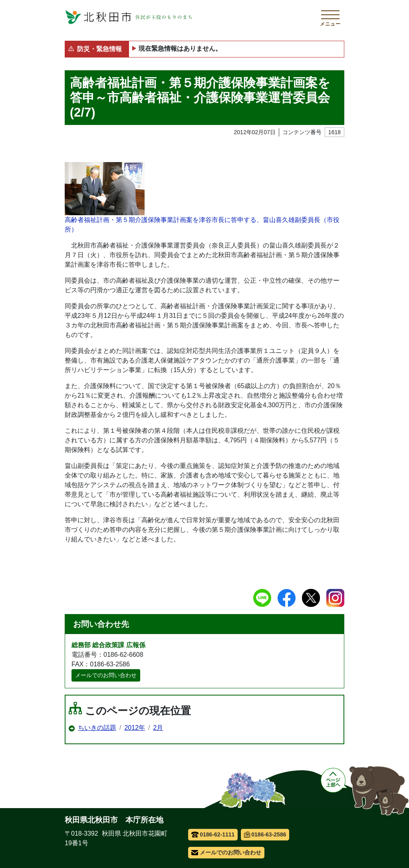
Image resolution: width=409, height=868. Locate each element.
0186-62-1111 (213, 834)
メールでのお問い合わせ (106, 675)
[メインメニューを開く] (330, 17)
